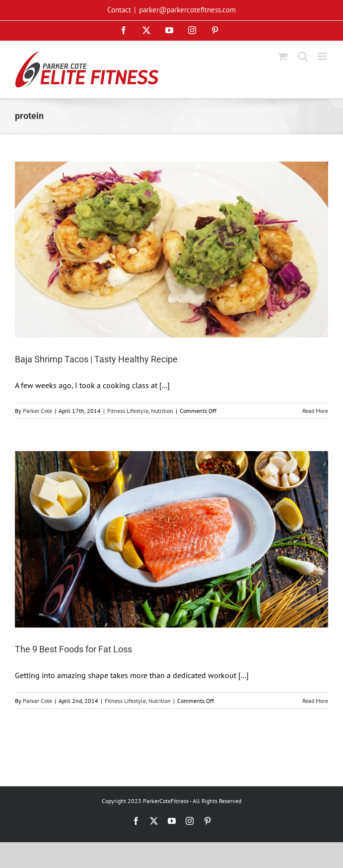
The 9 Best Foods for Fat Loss (73, 649)
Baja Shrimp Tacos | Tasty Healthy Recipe (96, 359)
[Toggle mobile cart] (283, 56)
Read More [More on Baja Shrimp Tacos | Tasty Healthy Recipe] (315, 411)
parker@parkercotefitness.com (187, 10)
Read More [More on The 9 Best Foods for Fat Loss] (315, 701)
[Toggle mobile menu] (323, 56)
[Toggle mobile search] (303, 56)
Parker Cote (37, 411)
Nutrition (162, 411)
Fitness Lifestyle (128, 411)
